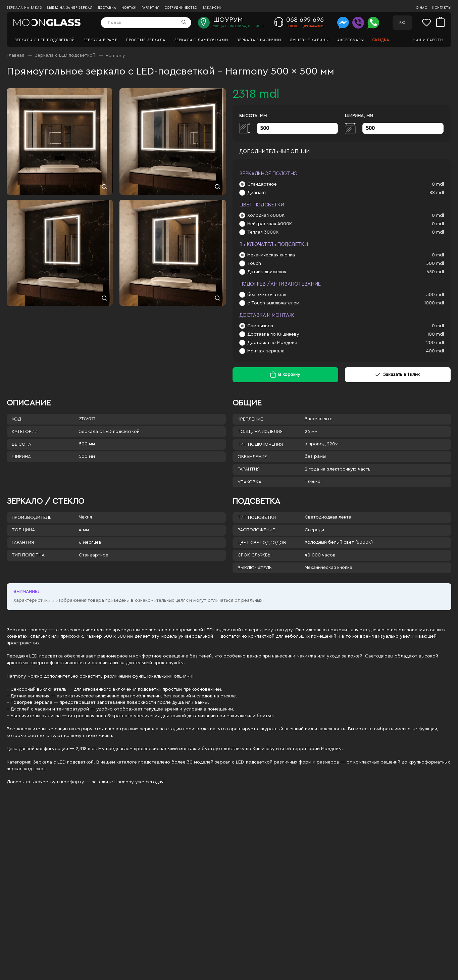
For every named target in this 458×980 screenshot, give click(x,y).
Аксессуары (351, 40)
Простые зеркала (146, 40)
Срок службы (255, 555)
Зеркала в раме (100, 40)
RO (402, 23)
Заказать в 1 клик (398, 375)
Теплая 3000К (263, 232)
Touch (254, 263)
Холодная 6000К (266, 215)
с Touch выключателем (273, 303)
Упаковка (249, 482)
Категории (25, 432)
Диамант (257, 193)
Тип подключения (260, 444)
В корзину (289, 375)
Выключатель (255, 568)
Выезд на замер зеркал (70, 8)
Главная (15, 55)
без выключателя (267, 295)
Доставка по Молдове (272, 343)
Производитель (32, 518)
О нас (422, 8)
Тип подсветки (257, 518)
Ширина (21, 457)
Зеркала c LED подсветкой (45, 40)
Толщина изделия (260, 432)
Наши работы (428, 40)
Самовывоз (260, 326)
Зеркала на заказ (24, 8)
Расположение (256, 530)
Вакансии (213, 8)
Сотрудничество (181, 8)
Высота (21, 444)
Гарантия (151, 8)
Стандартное (262, 184)
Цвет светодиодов (262, 543)
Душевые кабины (310, 40)
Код (16, 419)
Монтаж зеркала (266, 351)
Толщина (23, 530)
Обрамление (252, 457)
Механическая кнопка (271, 255)
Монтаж (129, 8)
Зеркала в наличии (259, 40)
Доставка (107, 8)
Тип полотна (28, 555)
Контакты (442, 8)
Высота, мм (253, 116)
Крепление (250, 419)
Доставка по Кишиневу (273, 334)
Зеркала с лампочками (201, 40)
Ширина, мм (359, 116)
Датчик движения (267, 272)
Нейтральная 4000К (270, 224)
